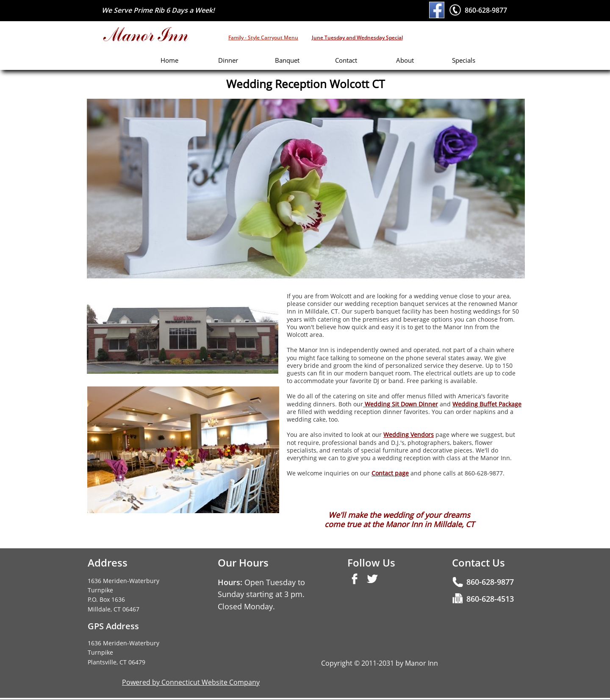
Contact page (390, 473)
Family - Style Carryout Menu (263, 37)
